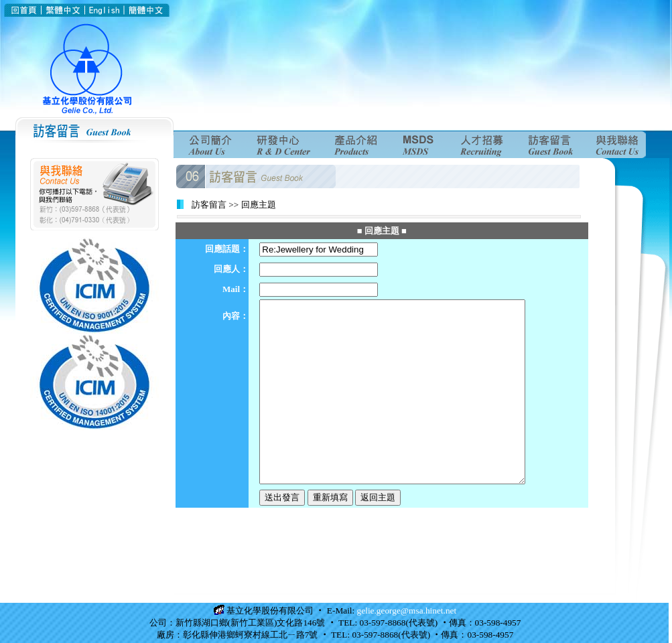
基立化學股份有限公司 (270, 611)
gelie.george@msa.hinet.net (407, 611)
